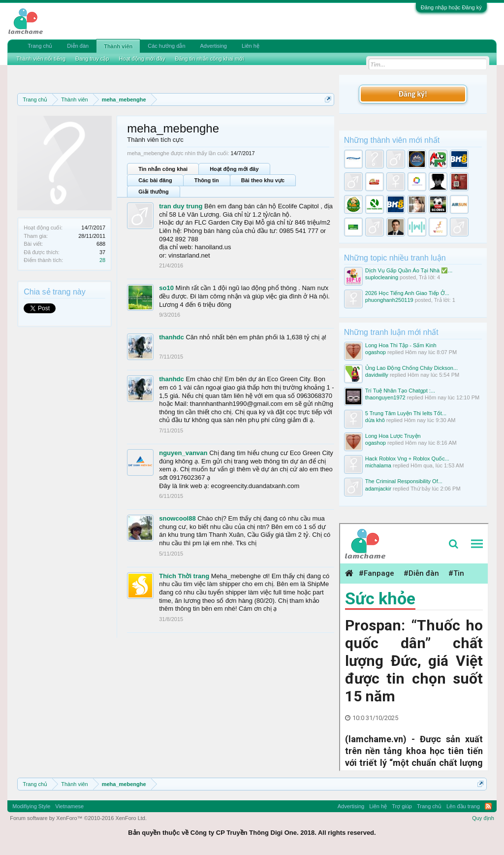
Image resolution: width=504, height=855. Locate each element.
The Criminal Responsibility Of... (404, 481)
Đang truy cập (92, 59)
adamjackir (378, 489)
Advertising (214, 46)
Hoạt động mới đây (234, 169)
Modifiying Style (31, 806)
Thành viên (118, 46)
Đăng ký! (413, 94)
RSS (488, 806)
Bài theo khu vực (263, 180)
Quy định (483, 818)
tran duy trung (181, 206)
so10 (166, 288)
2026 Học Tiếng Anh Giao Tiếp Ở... (407, 293)
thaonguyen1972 (385, 397)
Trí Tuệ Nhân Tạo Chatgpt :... (400, 391)
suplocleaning (382, 277)
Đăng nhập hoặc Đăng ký (451, 7)
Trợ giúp (402, 806)
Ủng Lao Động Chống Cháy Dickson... (411, 368)
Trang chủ (40, 46)
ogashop (376, 352)
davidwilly (377, 375)
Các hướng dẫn (166, 46)
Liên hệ (251, 46)
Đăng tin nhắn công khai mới (209, 59)
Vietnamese (69, 806)
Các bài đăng (155, 180)
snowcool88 (177, 518)
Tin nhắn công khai (163, 169)
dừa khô (375, 420)
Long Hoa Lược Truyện (393, 436)
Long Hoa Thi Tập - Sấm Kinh (401, 345)
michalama (378, 465)
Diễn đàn (78, 46)
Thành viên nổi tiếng (41, 59)
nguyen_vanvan (183, 453)
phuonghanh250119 (389, 300)
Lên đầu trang (463, 806)
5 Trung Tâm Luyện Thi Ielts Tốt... (406, 413)
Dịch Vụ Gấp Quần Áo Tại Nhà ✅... (409, 270)
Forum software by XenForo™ (78, 818)
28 (102, 260)
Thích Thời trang (184, 576)
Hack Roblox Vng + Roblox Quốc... (407, 459)
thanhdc (172, 337)
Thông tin (207, 180)
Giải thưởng (154, 192)
